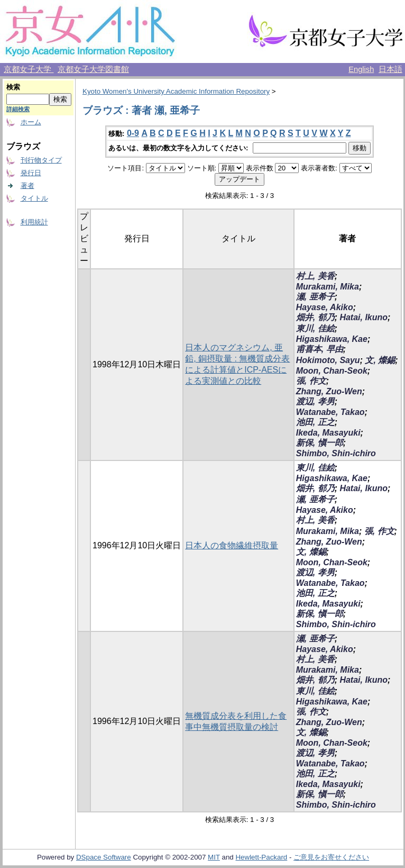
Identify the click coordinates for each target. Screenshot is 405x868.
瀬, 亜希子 (315, 297)
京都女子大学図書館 (93, 69)
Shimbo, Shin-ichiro (336, 453)
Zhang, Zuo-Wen (329, 391)
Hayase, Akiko (325, 307)
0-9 (133, 133)
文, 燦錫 (380, 360)
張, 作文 (311, 381)
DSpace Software (104, 857)
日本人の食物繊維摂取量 (232, 545)
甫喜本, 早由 (320, 349)
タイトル (34, 198)
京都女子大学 (29, 69)
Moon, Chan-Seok (332, 371)
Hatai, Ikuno (363, 317)
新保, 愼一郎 (320, 443)
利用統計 (34, 222)
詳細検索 (18, 109)
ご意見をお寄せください (331, 857)
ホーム (31, 122)
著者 (27, 186)
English (361, 69)
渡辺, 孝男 (315, 401)
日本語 (390, 69)
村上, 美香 (315, 276)
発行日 (31, 173)
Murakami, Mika (328, 287)
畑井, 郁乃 (315, 317)
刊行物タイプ (41, 160)
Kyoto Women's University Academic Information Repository (176, 91)
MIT (214, 857)
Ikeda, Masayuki (328, 433)
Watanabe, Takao (330, 412)
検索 (13, 87)
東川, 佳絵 (315, 328)
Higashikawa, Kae (332, 339)
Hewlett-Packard (261, 857)
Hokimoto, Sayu (328, 360)
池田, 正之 (315, 422)
